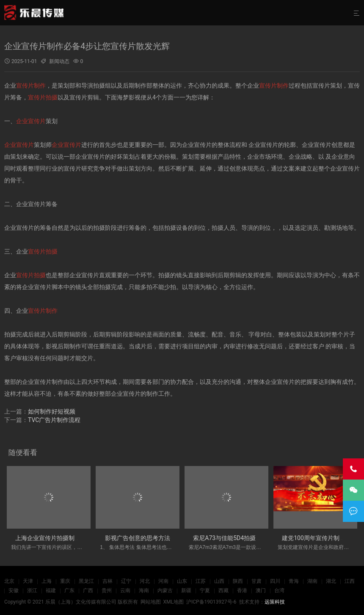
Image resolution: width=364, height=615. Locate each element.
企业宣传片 (31, 121)
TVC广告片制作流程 (54, 420)
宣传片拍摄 (43, 97)
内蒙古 (165, 590)
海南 (144, 590)
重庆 (65, 581)
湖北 (331, 581)
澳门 (261, 590)
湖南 (312, 581)
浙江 (32, 590)
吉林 (108, 581)
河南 (163, 581)
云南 (125, 590)
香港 (242, 590)
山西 (219, 581)
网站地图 (151, 602)
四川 (275, 581)
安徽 (14, 590)
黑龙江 (86, 581)
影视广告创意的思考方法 (138, 538)
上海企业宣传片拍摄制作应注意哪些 (63, 538)
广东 (69, 590)
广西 (88, 590)
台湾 (279, 590)
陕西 (238, 581)
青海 (294, 581)
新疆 (186, 590)
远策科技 (275, 602)
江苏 (201, 581)
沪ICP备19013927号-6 (211, 602)
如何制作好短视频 (52, 411)
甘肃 (256, 581)
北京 (9, 581)
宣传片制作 (31, 85)
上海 (47, 581)
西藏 (223, 590)
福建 (51, 590)
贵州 (107, 590)
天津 (28, 581)
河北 (145, 581)
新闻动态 (59, 61)
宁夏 (205, 590)
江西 (350, 581)
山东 (182, 581)
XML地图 (173, 602)
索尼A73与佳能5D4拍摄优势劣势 (236, 538)
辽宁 (126, 581)
